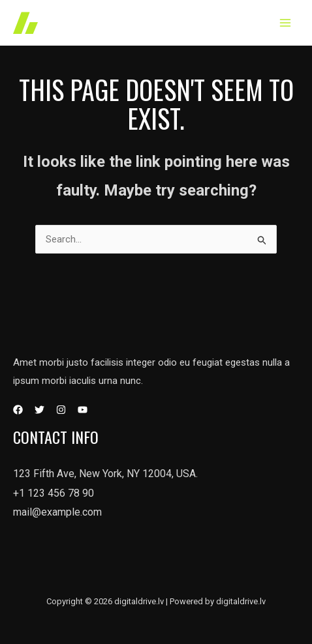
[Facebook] (18, 410)
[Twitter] (39, 410)
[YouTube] (83, 410)
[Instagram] (61, 410)
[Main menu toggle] (286, 23)
